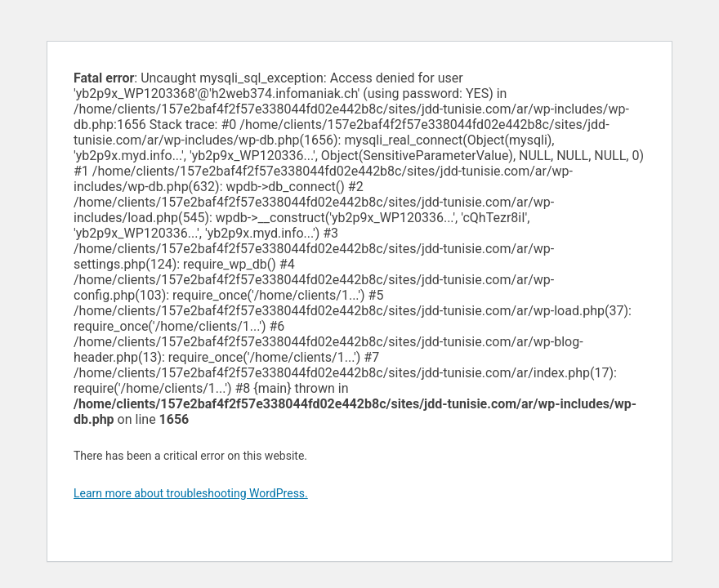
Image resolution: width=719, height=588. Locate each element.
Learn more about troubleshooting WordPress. (191, 493)
